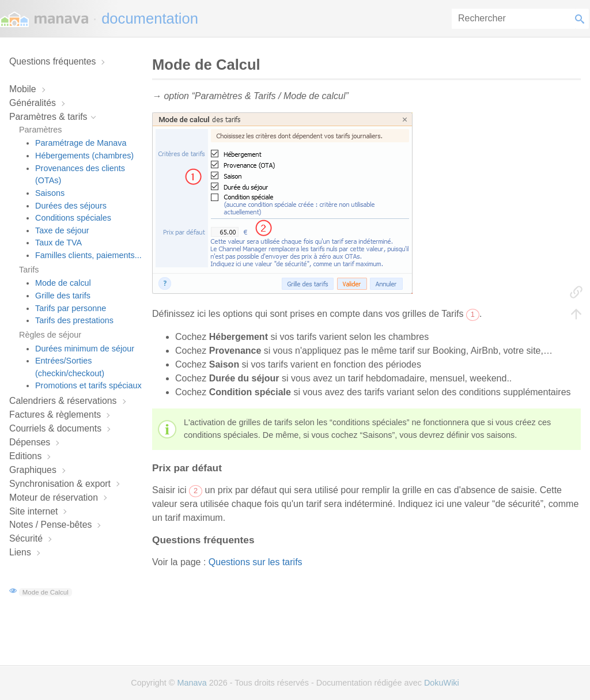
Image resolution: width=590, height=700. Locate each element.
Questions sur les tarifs (256, 562)
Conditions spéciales (73, 218)
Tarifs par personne (71, 308)
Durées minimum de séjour (85, 349)
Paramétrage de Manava (81, 143)
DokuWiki (442, 683)
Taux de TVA (58, 243)
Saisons (50, 193)
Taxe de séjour (62, 230)
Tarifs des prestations (74, 320)
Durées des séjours (71, 206)
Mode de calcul (63, 283)
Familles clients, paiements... (88, 255)
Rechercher (582, 19)
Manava (192, 683)
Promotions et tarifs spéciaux (88, 385)
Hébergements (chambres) (84, 156)
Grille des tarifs (63, 296)
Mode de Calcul (46, 592)
